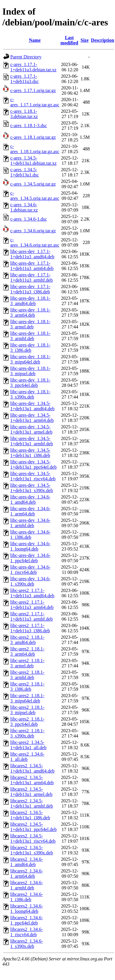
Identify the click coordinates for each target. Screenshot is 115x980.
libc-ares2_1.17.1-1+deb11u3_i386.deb (30, 628)
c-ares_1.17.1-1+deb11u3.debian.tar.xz (33, 67)
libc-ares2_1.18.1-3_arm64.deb (27, 651)
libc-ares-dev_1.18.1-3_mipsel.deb (30, 371)
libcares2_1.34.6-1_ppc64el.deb (27, 920)
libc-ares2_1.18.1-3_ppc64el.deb (27, 722)
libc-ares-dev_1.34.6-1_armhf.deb (30, 523)
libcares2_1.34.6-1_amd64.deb (27, 862)
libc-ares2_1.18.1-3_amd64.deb (27, 640)
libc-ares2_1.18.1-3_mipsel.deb (27, 710)
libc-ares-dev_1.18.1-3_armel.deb (30, 324)
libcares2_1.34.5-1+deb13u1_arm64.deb (32, 780)
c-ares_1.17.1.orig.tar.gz (33, 90)
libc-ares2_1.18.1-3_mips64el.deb (27, 698)
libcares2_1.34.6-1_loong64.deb (27, 909)
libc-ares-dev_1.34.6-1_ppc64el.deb (30, 558)
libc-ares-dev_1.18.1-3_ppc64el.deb (30, 383)
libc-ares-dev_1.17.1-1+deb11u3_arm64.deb (32, 266)
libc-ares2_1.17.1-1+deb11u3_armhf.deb (32, 616)
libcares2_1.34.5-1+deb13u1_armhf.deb (32, 803)
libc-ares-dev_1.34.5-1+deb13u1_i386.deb (30, 453)
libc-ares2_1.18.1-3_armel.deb (27, 663)
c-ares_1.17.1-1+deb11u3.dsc (24, 79)
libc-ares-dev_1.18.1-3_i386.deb (30, 348)
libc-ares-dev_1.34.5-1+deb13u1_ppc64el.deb (33, 464)
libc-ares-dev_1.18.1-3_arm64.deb (30, 312)
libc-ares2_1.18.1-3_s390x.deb (27, 733)
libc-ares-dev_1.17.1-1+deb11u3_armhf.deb (32, 277)
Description (103, 40)
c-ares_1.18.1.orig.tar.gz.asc (35, 149)
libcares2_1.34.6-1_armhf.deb (27, 885)
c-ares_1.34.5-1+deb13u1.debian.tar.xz (33, 161)
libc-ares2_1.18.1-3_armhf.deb (27, 675)
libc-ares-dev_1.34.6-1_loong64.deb (30, 546)
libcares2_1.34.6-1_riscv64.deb (27, 932)
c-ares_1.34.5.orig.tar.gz (33, 184)
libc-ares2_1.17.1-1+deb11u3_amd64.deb (32, 593)
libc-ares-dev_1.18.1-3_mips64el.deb (30, 359)
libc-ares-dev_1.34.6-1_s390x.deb (30, 581)
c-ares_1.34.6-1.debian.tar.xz (24, 207)
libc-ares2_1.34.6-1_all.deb (27, 757)
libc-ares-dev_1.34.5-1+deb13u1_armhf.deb (32, 441)
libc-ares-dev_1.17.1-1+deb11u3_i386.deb (30, 289)
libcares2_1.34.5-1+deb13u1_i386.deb (30, 815)
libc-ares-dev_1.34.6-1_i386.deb (30, 535)
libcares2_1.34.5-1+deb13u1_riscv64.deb (33, 838)
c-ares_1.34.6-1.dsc (29, 219)
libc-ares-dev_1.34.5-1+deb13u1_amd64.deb (32, 406)
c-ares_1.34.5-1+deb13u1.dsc (24, 172)
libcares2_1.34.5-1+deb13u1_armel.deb (31, 792)
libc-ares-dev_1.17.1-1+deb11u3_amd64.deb (32, 254)
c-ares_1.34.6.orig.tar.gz (33, 231)
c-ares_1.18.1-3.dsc (29, 125)
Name (35, 40)
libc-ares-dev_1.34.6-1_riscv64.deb (30, 570)
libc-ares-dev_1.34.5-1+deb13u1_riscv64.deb (33, 476)
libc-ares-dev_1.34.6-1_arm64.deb (30, 511)
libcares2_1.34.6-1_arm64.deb (27, 873)
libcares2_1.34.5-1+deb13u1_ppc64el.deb (33, 827)
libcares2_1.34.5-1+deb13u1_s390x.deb (32, 850)
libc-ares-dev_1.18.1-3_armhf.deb (30, 336)
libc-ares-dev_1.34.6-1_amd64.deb (30, 499)
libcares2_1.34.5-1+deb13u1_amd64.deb (32, 768)
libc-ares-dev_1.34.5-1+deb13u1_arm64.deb (32, 418)
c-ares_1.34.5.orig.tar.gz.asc (35, 196)
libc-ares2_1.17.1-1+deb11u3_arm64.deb (32, 605)
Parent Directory (26, 57)
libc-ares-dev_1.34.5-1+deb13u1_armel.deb (31, 429)
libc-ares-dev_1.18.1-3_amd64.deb (30, 301)
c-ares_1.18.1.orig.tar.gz (33, 137)
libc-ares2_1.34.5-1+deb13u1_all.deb (28, 745)
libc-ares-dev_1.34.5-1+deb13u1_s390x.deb (32, 488)
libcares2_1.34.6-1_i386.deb (27, 897)
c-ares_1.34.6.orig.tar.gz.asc (35, 242)
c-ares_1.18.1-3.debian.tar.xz (24, 114)
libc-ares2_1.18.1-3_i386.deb (27, 686)
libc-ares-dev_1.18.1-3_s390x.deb (30, 394)
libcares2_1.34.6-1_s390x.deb (27, 944)
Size (85, 40)
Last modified (69, 40)
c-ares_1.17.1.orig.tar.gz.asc (35, 102)
